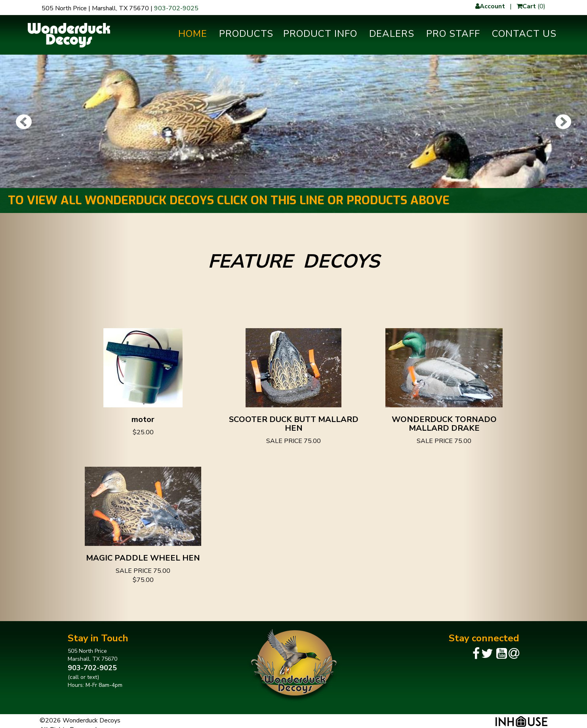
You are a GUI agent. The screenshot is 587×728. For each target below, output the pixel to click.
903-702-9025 (176, 8)
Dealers (392, 34)
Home (193, 34)
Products (246, 34)
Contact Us (524, 34)
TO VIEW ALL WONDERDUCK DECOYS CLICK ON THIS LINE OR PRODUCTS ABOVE (229, 200)
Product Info (320, 34)
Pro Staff (453, 34)
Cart (526, 6)
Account (490, 6)
